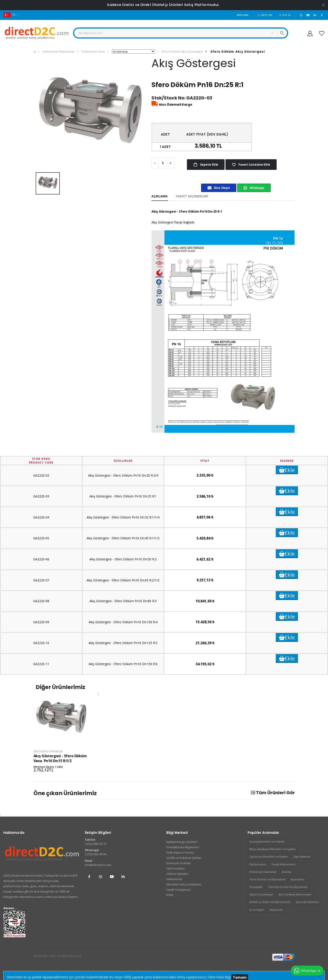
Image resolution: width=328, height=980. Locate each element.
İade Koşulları (176, 868)
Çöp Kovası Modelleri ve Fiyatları (269, 857)
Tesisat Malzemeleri (283, 864)
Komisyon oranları (179, 863)
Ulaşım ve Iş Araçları (261, 894)
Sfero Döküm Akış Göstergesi (182, 51)
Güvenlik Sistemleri (307, 902)
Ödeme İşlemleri (177, 874)
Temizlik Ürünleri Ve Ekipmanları (288, 887)
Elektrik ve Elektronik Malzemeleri (270, 902)
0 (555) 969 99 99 (96, 854)
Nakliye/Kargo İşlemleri (182, 842)
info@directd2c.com (98, 865)
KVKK (170, 895)
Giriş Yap (265, 15)
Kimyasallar (256, 887)
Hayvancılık (276, 910)
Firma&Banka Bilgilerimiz (183, 847)
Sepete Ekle (209, 164)
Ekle (287, 470)
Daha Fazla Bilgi (219, 977)
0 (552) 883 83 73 (96, 844)
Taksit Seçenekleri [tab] (192, 196)
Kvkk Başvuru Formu (180, 852)
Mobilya (287, 872)
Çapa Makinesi (302, 857)
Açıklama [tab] (160, 196)
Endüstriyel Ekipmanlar (58, 51)
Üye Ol (285, 15)
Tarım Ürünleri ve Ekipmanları (268, 879)
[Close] (320, 977)
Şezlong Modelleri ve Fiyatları (267, 841)
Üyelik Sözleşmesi (179, 890)
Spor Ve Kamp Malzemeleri (295, 894)
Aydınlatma (298, 879)
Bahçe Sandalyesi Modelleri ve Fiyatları (273, 849)
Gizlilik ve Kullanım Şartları (184, 858)
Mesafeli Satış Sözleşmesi (184, 884)
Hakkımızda (174, 879)
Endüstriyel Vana (93, 51)
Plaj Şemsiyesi (258, 864)
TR (10, 15)
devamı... (10, 908)
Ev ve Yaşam (257, 910)
